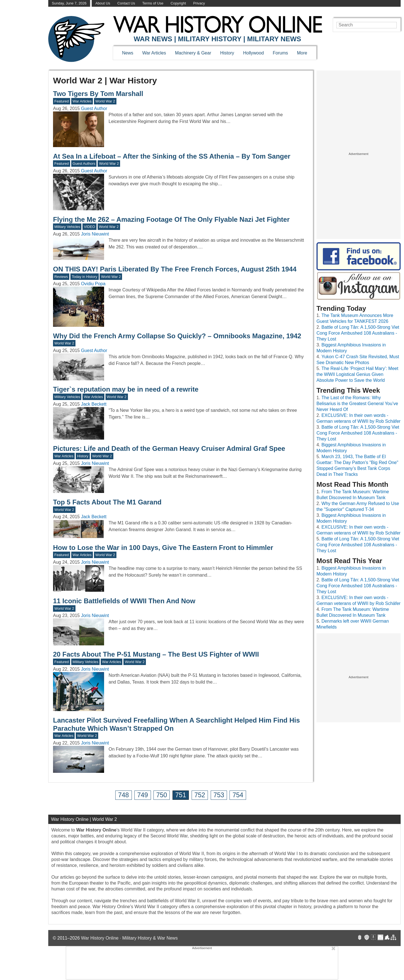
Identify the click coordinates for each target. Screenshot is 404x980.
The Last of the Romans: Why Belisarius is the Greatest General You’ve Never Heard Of (357, 404)
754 (238, 795)
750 (162, 795)
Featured (62, 101)
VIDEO (89, 227)
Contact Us (126, 3)
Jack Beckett (94, 404)
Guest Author (94, 108)
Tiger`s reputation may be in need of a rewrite (126, 389)
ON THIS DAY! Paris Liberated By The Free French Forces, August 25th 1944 (175, 269)
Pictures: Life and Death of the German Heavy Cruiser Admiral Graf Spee (169, 448)
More (302, 53)
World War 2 (105, 101)
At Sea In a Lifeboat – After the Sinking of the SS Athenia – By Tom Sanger (172, 156)
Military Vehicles (67, 227)
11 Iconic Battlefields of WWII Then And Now (124, 601)
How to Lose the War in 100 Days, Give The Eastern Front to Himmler (163, 548)
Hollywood (253, 53)
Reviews (61, 277)
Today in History (85, 277)
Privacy (199, 3)
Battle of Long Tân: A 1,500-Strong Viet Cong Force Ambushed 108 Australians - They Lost (358, 333)
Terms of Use (153, 3)
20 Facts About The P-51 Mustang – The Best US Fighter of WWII (156, 654)
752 (200, 795)
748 (123, 795)
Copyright (178, 3)
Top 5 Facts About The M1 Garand (107, 502)
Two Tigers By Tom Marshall (98, 94)
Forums (280, 53)
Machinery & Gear (193, 53)
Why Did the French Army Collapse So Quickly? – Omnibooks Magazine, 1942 (177, 336)
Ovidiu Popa (93, 284)
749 (143, 795)
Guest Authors (84, 164)
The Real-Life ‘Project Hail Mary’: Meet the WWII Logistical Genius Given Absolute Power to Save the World (357, 374)
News (128, 53)
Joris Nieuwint (95, 234)
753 (219, 795)
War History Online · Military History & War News (129, 938)
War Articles (154, 53)
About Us (103, 3)
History (227, 53)
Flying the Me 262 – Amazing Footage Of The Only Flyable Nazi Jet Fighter (171, 219)
